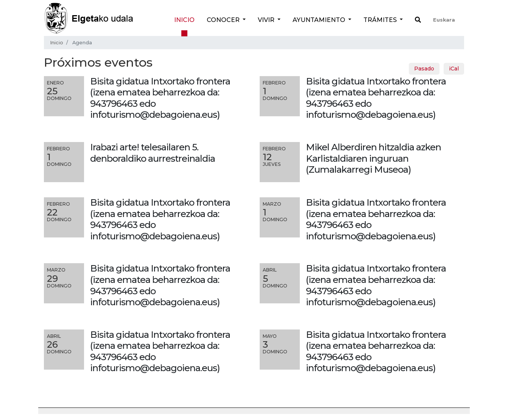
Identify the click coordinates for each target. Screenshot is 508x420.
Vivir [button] (267, 20)
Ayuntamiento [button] (320, 20)
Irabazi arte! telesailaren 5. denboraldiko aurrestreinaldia (153, 153)
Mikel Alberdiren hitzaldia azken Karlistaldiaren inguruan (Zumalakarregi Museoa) (373, 158)
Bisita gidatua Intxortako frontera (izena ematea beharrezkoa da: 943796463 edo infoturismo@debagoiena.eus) (160, 219)
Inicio (184, 20)
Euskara (444, 20)
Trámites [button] (381, 20)
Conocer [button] (224, 20)
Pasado (424, 69)
